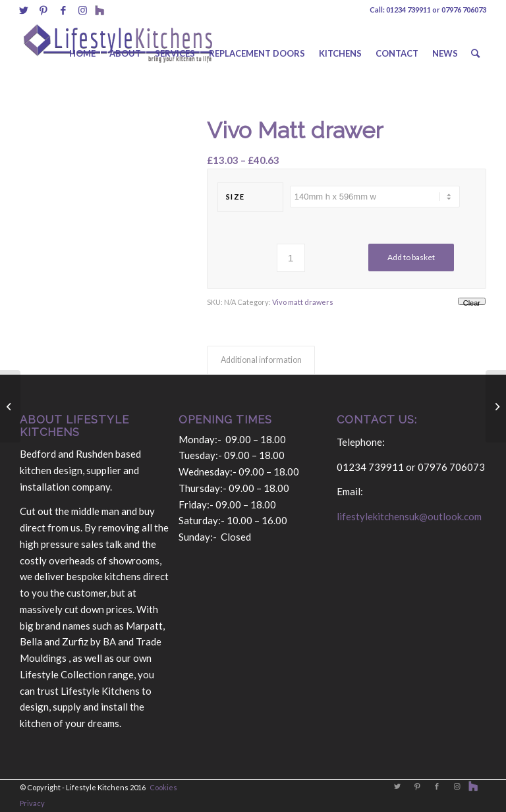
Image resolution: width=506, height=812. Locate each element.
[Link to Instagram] (83, 10)
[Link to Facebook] (63, 10)
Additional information (261, 360)
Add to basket (411, 257)
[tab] (261, 361)
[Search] (475, 53)
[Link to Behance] (99, 10)
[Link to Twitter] (23, 10)
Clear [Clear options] (472, 302)
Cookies (163, 787)
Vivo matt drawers (303, 302)
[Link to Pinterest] (43, 10)
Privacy (32, 803)
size (236, 197)
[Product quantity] (291, 258)
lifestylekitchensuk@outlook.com (409, 516)
